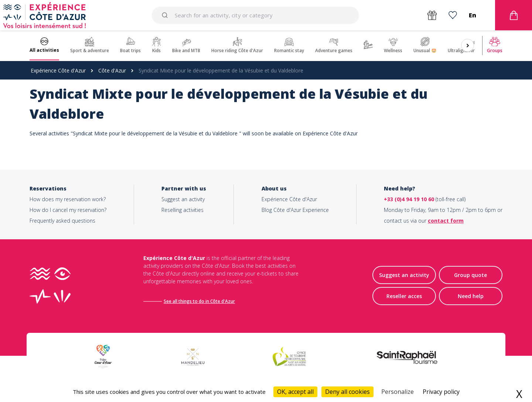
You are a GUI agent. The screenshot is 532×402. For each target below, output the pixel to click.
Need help (471, 296)
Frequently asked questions (62, 221)
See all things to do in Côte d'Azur (200, 301)
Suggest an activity (183, 199)
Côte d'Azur (112, 70)
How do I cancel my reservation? (68, 210)
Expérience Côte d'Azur (58, 70)
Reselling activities (183, 210)
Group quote (470, 275)
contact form (446, 221)
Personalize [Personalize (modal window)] (398, 392)
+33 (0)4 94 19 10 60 (409, 199)
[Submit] (166, 15)
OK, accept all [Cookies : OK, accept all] (295, 392)
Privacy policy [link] (441, 392)
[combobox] (255, 15)
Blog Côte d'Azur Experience (295, 210)
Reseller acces (404, 296)
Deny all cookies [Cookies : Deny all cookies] (347, 392)
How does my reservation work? (68, 199)
